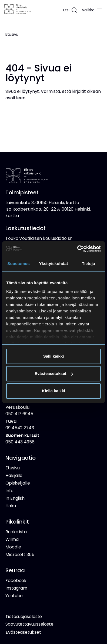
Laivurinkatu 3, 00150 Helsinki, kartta (42, 203)
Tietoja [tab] (88, 264)
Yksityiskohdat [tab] (53, 264)
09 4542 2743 (20, 425)
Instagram (16, 588)
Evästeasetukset (54, 373)
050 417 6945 (19, 411)
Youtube (14, 596)
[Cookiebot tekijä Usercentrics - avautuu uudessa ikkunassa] (77, 249)
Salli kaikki (54, 356)
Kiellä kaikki (54, 391)
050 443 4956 (22, 439)
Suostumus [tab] (19, 264)
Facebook (16, 581)
